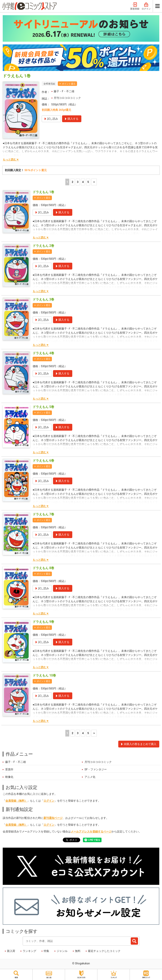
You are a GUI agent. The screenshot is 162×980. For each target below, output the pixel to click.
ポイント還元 (69, 84)
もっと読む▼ (11, 160)
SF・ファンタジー (96, 769)
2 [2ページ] (72, 182)
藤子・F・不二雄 (64, 91)
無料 (78, 951)
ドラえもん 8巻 (43, 568)
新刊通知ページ (53, 818)
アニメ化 (90, 777)
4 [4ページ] (83, 182)
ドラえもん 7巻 (43, 514)
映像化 (9, 777)
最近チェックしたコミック (104, 951)
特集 (46, 951)
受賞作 (9, 769)
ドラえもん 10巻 (44, 675)
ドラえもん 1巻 (43, 192)
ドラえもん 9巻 (43, 622)
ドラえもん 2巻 (43, 246)
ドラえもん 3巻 (43, 299)
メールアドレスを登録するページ (91, 832)
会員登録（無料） (16, 801)
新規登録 (135, 6)
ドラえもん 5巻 (43, 407)
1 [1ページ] (67, 182)
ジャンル (62, 951)
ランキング (29, 951)
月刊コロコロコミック (67, 98)
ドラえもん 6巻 (43, 461)
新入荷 (11, 951)
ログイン (146, 6)
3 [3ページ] (78, 182)
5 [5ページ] (88, 182)
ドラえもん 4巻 (43, 353)
